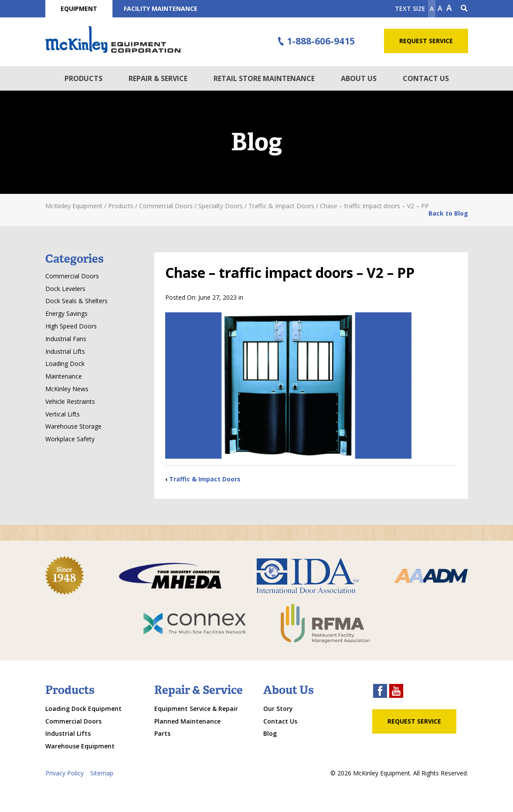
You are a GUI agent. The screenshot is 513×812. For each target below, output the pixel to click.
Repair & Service (158, 78)
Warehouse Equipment (80, 746)
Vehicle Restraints (70, 401)
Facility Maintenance (161, 8)
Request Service (426, 41)
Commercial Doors (72, 276)
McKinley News (67, 389)
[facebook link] (380, 692)
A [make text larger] (449, 8)
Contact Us (426, 78)
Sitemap (102, 773)
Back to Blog (448, 213)
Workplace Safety (70, 439)
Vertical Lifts (63, 414)
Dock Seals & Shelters (76, 301)
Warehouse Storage (73, 426)
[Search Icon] (464, 9)
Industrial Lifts (65, 351)
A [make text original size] (440, 8)
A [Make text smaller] (432, 8)
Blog (270, 733)
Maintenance (64, 376)
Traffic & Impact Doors (205, 479)
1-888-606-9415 (315, 41)
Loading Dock (65, 364)
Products (83, 78)
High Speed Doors (71, 326)
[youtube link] (396, 692)
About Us (359, 78)
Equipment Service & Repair (196, 709)
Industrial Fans (66, 339)
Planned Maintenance (187, 721)
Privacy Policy (65, 773)
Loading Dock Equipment (83, 709)
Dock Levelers (65, 289)
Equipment (79, 8)
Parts (162, 733)
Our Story (278, 709)
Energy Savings (66, 313)
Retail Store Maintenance (264, 78)
